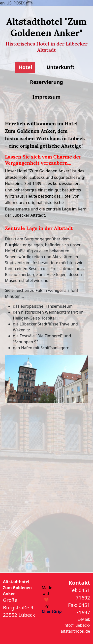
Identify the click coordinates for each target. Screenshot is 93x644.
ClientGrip (52, 611)
